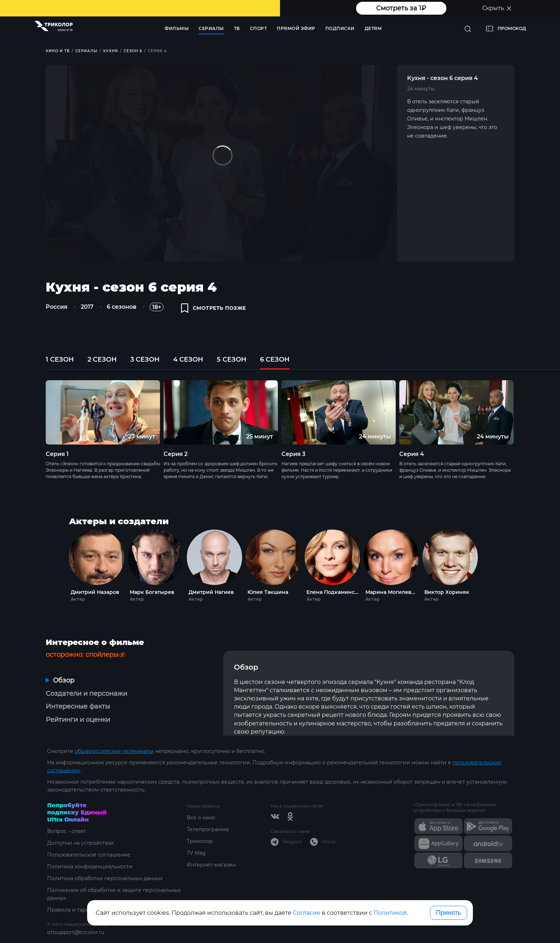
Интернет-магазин (211, 865)
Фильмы (177, 28)
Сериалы (211, 28)
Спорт (259, 28)
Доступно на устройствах (80, 843)
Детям (373, 28)
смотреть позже (214, 308)
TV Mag (196, 853)
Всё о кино (201, 818)
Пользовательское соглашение (89, 855)
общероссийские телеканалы (114, 751)
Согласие (307, 913)
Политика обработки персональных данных (105, 878)
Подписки (340, 28)
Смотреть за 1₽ (401, 8)
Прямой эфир (296, 28)
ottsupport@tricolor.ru (76, 932)
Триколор (200, 841)
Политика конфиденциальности (90, 867)
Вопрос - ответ (67, 831)
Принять (449, 913)
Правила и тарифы (72, 910)
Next (527, 412)
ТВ (237, 28)
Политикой (390, 913)
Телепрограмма (208, 829)
